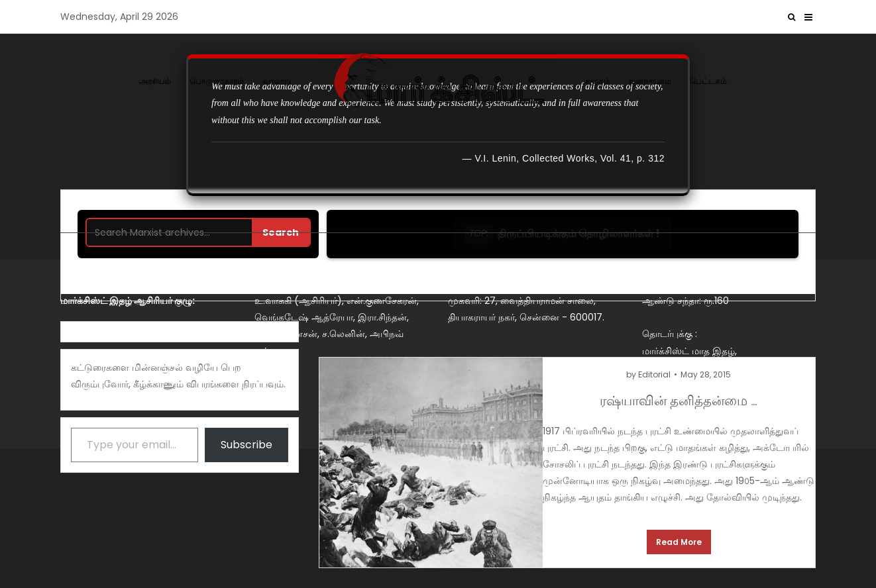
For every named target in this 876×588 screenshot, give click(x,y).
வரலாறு (277, 81)
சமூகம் (598, 81)
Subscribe (246, 445)
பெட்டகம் (708, 81)
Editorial (654, 374)
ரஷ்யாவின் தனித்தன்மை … (679, 399)
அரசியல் (155, 81)
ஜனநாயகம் (650, 81)
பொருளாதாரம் (217, 81)
